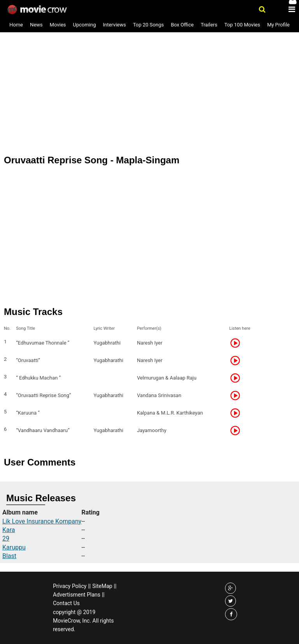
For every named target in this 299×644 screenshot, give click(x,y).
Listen (237, 343)
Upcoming (84, 25)
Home (16, 25)
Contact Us (66, 603)
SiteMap (102, 586)
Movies (58, 25)
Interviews (114, 25)
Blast (9, 556)
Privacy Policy (70, 586)
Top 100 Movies (242, 25)
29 (6, 538)
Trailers (209, 25)
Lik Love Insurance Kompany (42, 521)
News (36, 25)
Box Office (182, 25)
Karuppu (14, 547)
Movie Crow (38, 10)
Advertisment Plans (77, 595)
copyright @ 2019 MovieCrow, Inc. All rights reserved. (83, 621)
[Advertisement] (149, 66)
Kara (9, 530)
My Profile (278, 25)
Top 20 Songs (148, 25)
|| (89, 586)
